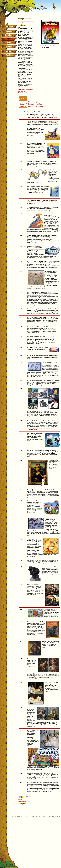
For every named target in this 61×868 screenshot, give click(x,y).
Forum (9, 51)
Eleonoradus (23, 105)
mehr (55, 117)
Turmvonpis (39, 105)
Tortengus (38, 103)
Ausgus (22, 102)
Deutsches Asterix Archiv (8, 817)
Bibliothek (9, 42)
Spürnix (38, 102)
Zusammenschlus (40, 106)
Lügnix (30, 102)
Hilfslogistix (23, 106)
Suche (9, 46)
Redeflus (31, 106)
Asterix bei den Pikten (24, 23)
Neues (9, 31)
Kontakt (9, 55)
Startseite (9, 26)
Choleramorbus (24, 103)
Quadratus (31, 105)
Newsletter (9, 35)
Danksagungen (22, 93)
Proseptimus (32, 103)
